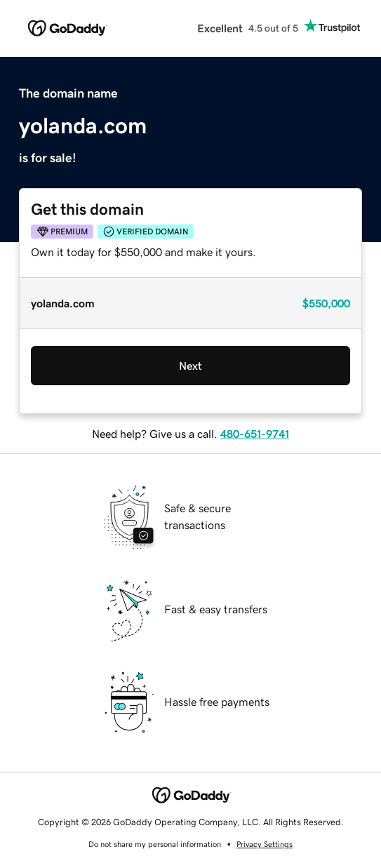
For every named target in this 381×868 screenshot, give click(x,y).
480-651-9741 (255, 434)
